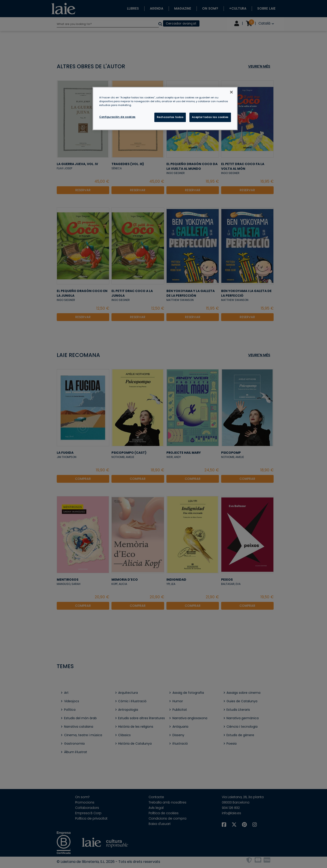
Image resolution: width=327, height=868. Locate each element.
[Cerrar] (231, 92)
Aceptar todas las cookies (210, 117)
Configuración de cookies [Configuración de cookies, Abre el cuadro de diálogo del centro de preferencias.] (117, 117)
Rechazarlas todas (170, 117)
